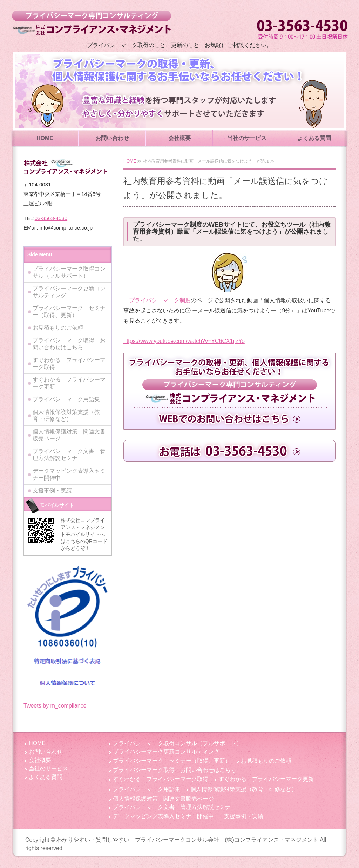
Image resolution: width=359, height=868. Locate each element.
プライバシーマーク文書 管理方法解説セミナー (69, 455)
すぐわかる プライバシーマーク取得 (69, 363)
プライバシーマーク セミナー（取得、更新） (69, 312)
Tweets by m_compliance (55, 706)
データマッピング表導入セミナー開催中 (69, 474)
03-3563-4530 (51, 218)
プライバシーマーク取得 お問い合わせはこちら (69, 344)
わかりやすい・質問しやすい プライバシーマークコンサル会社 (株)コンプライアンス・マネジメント (91, 23)
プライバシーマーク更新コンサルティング (69, 292)
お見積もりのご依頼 (58, 328)
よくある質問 (314, 138)
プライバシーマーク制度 (160, 300)
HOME (45, 138)
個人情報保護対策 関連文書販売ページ (69, 435)
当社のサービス (247, 138)
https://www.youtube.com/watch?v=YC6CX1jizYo (184, 341)
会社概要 (179, 138)
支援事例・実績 (52, 491)
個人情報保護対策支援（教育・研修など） (66, 415)
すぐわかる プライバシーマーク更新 (69, 383)
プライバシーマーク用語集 (66, 399)
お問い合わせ (112, 138)
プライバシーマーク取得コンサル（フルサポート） (69, 272)
